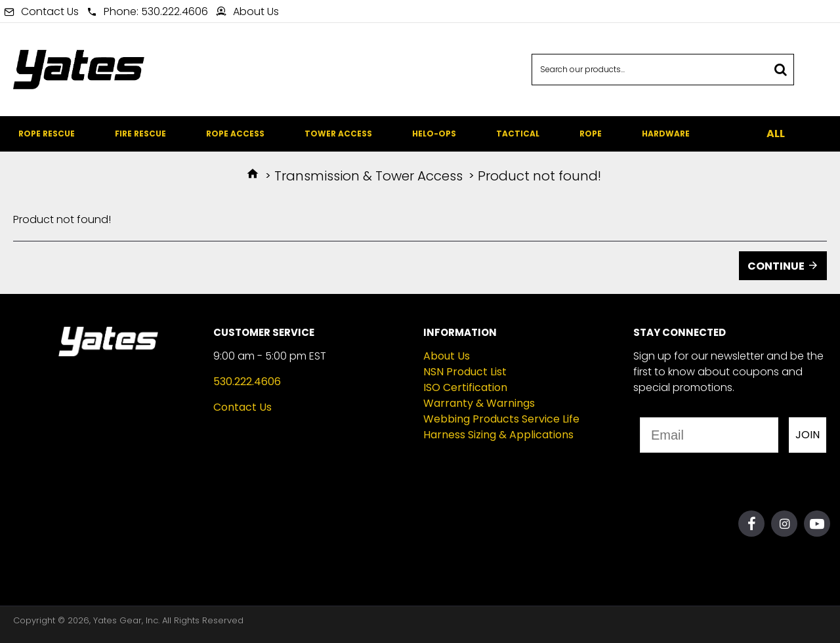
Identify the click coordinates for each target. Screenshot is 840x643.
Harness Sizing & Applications (498, 435)
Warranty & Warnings (479, 403)
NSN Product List (465, 372)
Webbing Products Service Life (501, 419)
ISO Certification (465, 387)
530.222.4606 (247, 382)
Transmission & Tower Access (368, 176)
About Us (447, 356)
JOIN (808, 435)
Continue (776, 266)
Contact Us (242, 407)
